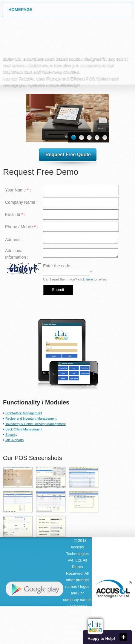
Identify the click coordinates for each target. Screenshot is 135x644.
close (123, 637)
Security (11, 435)
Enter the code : (58, 266)
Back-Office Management (24, 429)
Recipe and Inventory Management (31, 418)
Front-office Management (24, 413)
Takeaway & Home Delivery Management (36, 424)
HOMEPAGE (70, 10)
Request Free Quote (68, 155)
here (89, 279)
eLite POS (45, 39)
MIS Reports (14, 440)
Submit (58, 290)
